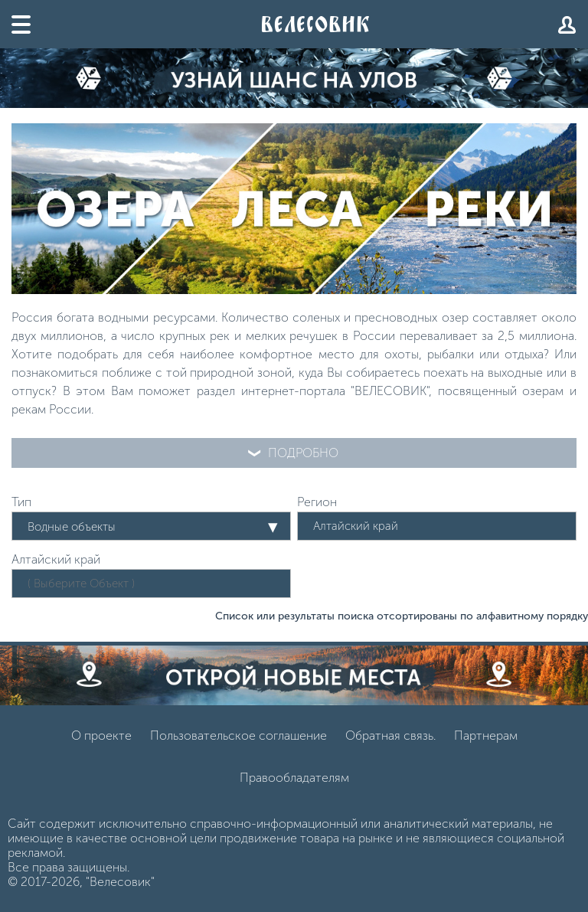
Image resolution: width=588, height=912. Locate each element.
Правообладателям (294, 778)
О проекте (101, 735)
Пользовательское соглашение (238, 735)
